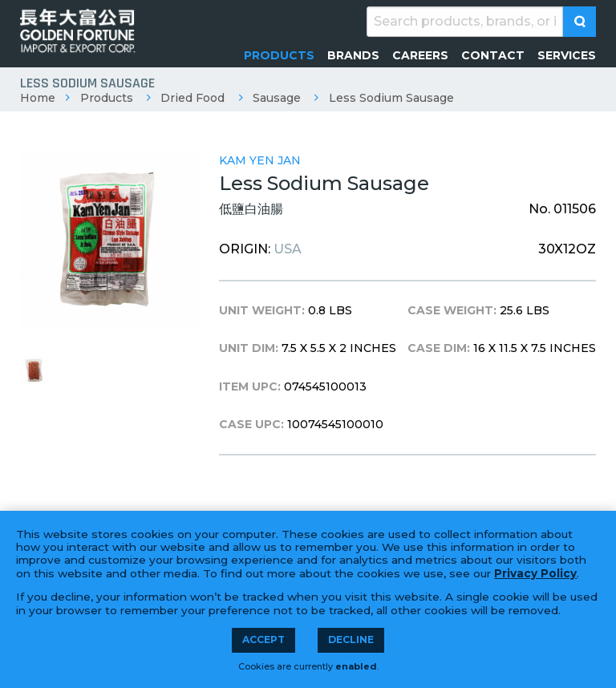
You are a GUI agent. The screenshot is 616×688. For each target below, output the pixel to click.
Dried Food (192, 98)
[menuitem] (279, 55)
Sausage (277, 98)
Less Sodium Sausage (391, 98)
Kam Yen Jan (260, 160)
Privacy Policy (535, 573)
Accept (263, 639)
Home (38, 98)
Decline (351, 639)
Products (107, 98)
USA (288, 249)
